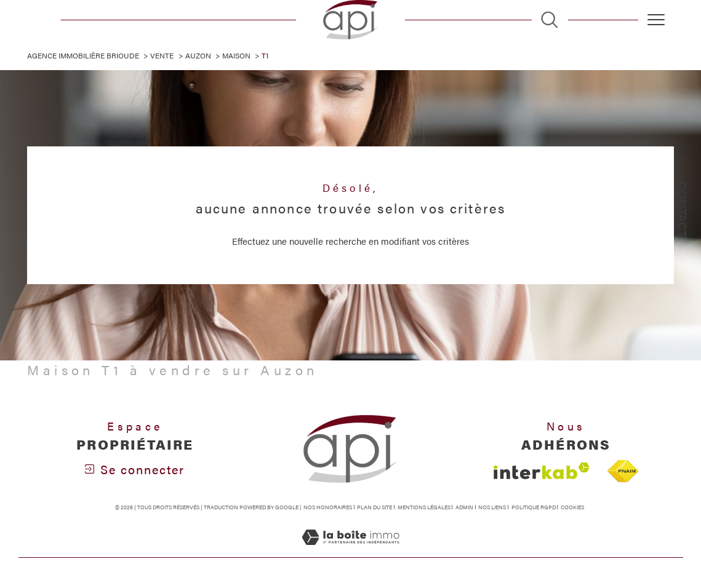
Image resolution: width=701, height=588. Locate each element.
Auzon (198, 55)
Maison (236, 55)
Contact (683, 209)
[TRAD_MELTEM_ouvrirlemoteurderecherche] (549, 19)
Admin (464, 508)
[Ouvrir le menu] (656, 20)
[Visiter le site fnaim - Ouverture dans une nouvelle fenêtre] (623, 471)
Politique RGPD (534, 508)
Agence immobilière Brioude (83, 55)
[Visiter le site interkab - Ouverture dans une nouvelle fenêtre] (542, 471)
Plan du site (375, 508)
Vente (162, 55)
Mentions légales (424, 508)
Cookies (572, 508)
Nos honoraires (328, 508)
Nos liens (492, 508)
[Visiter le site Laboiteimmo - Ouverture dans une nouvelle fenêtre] (350, 550)
